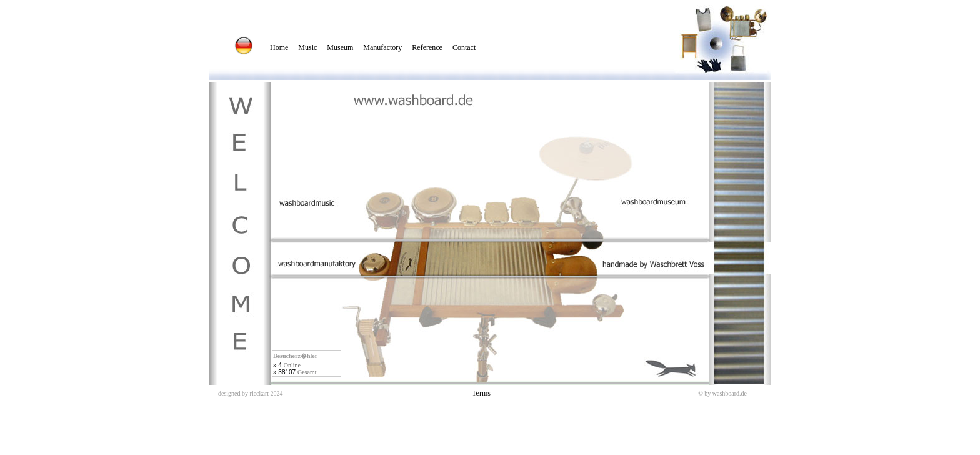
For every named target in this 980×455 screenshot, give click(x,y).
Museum (340, 47)
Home (279, 47)
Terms (481, 393)
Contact (464, 47)
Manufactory (382, 47)
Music (307, 47)
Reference (427, 47)
